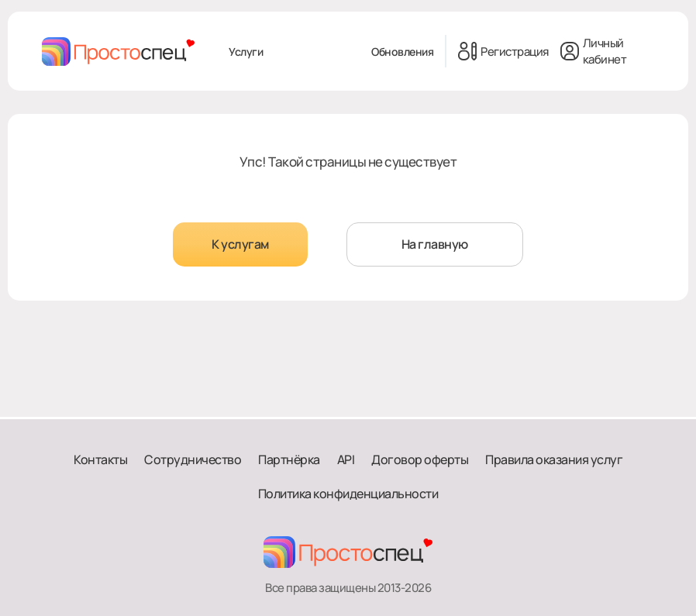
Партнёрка (289, 459)
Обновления (402, 52)
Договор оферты (420, 459)
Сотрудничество (193, 459)
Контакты (100, 459)
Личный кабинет (594, 51)
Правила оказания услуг (554, 459)
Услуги (246, 52)
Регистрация (503, 51)
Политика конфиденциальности (348, 494)
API (346, 459)
